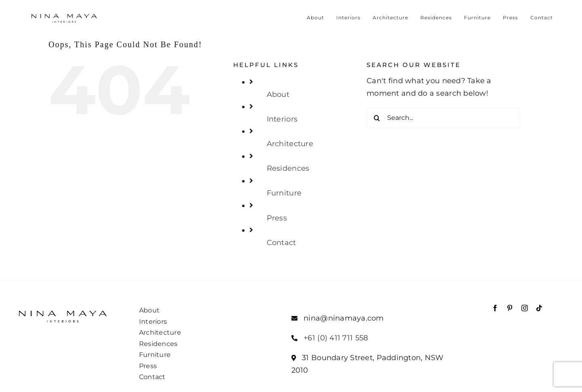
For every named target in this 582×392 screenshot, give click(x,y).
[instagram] (525, 308)
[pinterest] (510, 308)
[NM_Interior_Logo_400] (64, 13)
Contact (282, 243)
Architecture (290, 144)
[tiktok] (539, 308)
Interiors (282, 119)
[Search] (377, 118)
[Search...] (443, 118)
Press (277, 218)
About (278, 94)
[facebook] (495, 308)
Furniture (284, 193)
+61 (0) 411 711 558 (336, 338)
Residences (288, 168)
